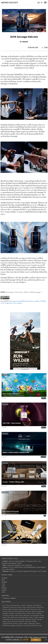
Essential (26, 571)
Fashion (5, 561)
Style (5, 565)
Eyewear (26, 615)
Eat (4, 605)
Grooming (9, 292)
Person (8, 605)
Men (12, 619)
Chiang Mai (22, 609)
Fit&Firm (21, 621)
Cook (15, 607)
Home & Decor (41, 567)
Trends (34, 619)
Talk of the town (32, 609)
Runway (12, 561)
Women (15, 609)
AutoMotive (27, 626)
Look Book (18, 613)
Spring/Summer (23, 617)
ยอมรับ (36, 640)
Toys (4, 569)
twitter (3, 586)
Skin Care (19, 292)
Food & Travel (18, 567)
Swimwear (6, 607)
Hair (13, 611)
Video (44, 571)
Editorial (6, 571)
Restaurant (14, 617)
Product (16, 624)
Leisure (5, 567)
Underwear (41, 611)
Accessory (17, 619)
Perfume (44, 398)
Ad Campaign (34, 615)
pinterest (4, 588)
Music (12, 615)
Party (39, 609)
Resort (38, 607)
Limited (11, 613)
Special (34, 611)
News (10, 621)
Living (39, 626)
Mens (17, 615)
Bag (23, 619)
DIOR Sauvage (35, 292)
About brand (12, 563)
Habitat (39, 613)
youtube (4, 590)
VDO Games (37, 605)
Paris (29, 613)
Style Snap (29, 565)
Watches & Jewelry (31, 561)
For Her (20, 563)
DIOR (26, 292)
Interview (28, 611)
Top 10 (39, 571)
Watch (38, 624)
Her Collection (19, 611)
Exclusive (12, 571)
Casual (42, 615)
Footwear (19, 626)
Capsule (41, 617)
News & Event (10, 569)
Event (21, 624)
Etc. (42, 607)
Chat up (34, 613)
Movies (24, 613)
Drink (26, 621)
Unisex (24, 607)
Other (19, 607)
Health (25, 624)
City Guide (33, 571)
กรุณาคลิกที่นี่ (24, 640)
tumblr (3, 592)
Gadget (13, 626)
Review (33, 607)
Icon (23, 565)
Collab (36, 617)
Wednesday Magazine (9, 598)
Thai (11, 607)
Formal (5, 611)
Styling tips (32, 624)
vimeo (3, 584)
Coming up (6, 615)
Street (10, 609)
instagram (4, 582)
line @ (3, 580)
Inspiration (18, 565)
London (23, 605)
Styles (31, 617)
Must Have (19, 571)
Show (21, 615)
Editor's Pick (6, 617)
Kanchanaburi (15, 605)
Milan (28, 607)
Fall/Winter (6, 619)
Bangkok (5, 613)
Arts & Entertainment (30, 567)
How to (11, 567)
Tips (45, 516)
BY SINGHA (24, 42)
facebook (4, 578)
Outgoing (29, 605)
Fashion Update (20, 561)
